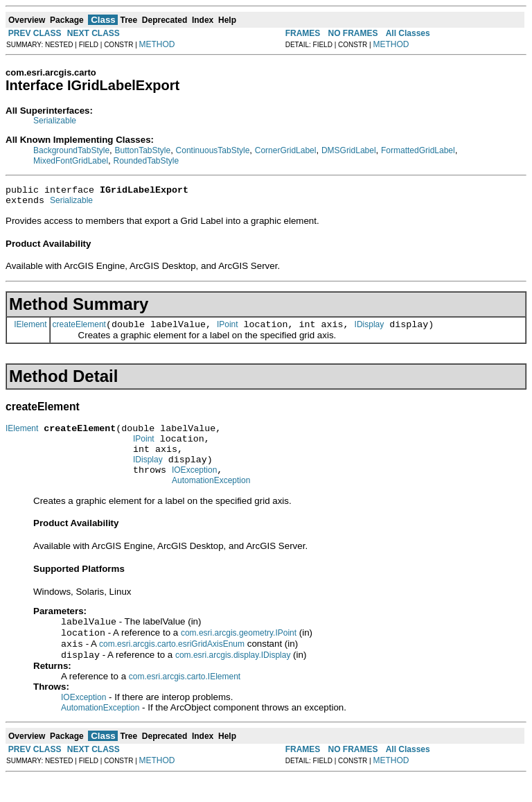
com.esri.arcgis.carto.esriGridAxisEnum (172, 667)
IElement (30, 330)
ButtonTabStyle (142, 150)
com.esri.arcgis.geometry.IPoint (239, 654)
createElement (79, 331)
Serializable (55, 121)
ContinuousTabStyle (213, 150)
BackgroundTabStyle (71, 150)
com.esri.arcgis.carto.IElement (185, 701)
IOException (194, 487)
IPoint (228, 331)
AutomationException (211, 499)
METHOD (157, 44)
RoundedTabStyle (146, 161)
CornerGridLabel (286, 150)
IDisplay (370, 331)
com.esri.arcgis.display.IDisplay (233, 679)
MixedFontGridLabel (71, 161)
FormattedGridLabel (418, 150)
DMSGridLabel (349, 150)
